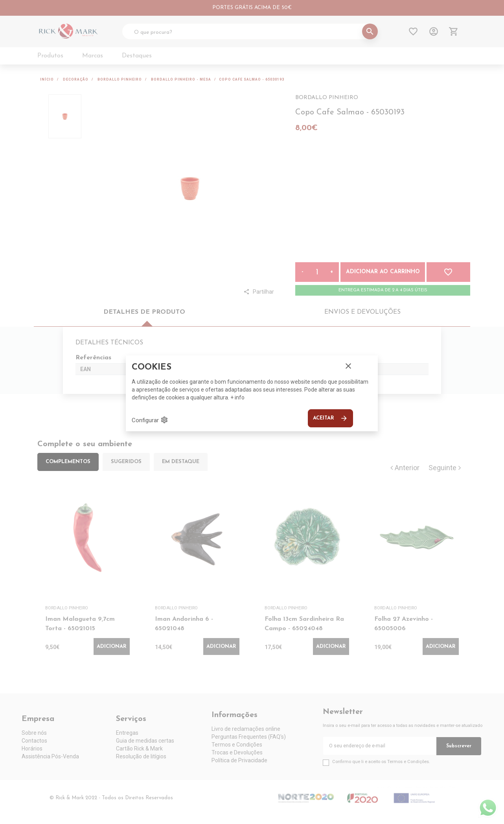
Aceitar (330, 418)
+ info (237, 397)
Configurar (150, 420)
